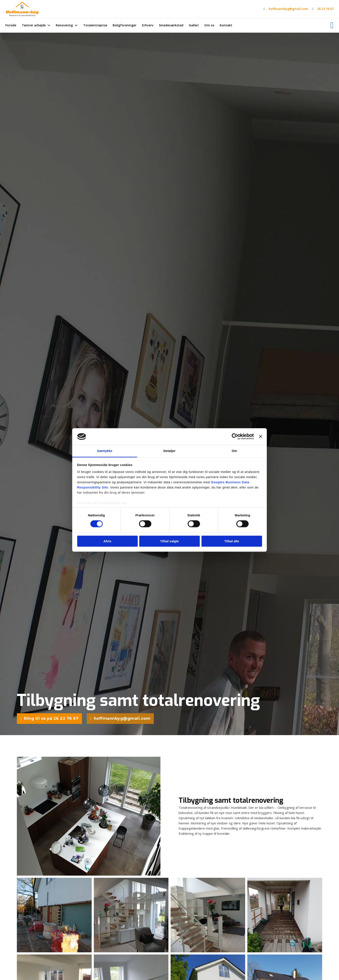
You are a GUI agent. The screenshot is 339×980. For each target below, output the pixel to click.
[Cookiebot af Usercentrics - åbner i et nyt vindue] (235, 437)
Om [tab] (234, 451)
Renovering (64, 25)
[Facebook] (332, 25)
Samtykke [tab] (105, 451)
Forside (11, 25)
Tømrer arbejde (34, 25)
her (124, 503)
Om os (209, 25)
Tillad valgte (169, 541)
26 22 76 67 (325, 9)
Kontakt (226, 25)
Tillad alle (232, 541)
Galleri (194, 25)
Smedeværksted (171, 25)
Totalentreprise (95, 25)
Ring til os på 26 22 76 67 (49, 719)
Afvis (107, 541)
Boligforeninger (125, 25)
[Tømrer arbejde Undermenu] (49, 25)
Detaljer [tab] (169, 451)
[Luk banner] (261, 437)
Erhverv (148, 25)
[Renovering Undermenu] (76, 25)
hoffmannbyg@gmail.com (288, 9)
